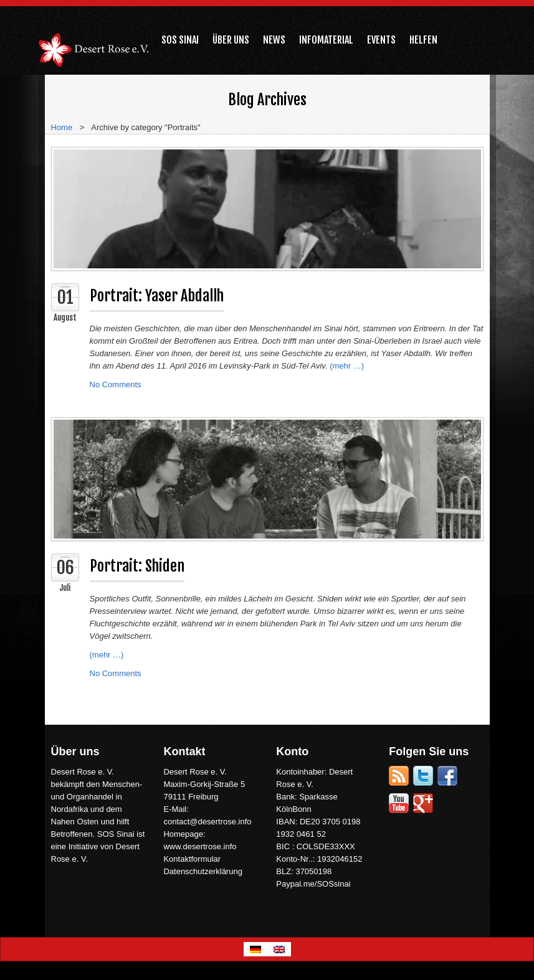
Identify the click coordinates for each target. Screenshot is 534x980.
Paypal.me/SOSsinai (313, 884)
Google (423, 803)
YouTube (399, 803)
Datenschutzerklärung (203, 871)
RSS (399, 776)
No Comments (116, 384)
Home (62, 127)
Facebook (447, 776)
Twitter (423, 776)
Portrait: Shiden (137, 566)
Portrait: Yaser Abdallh (157, 296)
